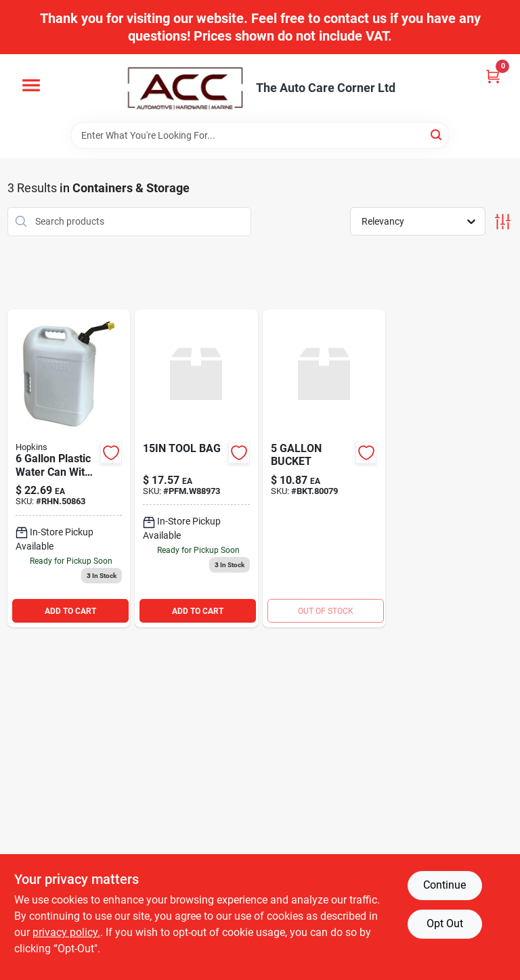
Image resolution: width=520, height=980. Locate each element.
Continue (445, 885)
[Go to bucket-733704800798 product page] (324, 469)
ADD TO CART (70, 611)
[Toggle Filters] (503, 222)
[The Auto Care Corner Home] (186, 88)
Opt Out (445, 923)
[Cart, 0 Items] (493, 76)
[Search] (437, 134)
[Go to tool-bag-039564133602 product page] (196, 469)
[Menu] (31, 85)
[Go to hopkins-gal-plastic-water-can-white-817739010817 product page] (69, 469)
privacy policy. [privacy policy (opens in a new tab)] (66, 932)
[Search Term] (260, 135)
